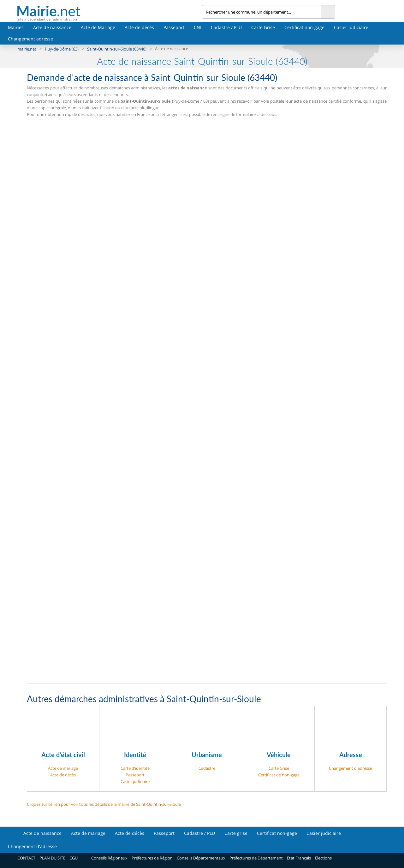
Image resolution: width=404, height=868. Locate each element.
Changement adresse (30, 39)
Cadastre (207, 768)
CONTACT (26, 858)
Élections (323, 858)
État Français (299, 858)
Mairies (16, 27)
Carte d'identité (135, 768)
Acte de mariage (63, 768)
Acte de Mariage (98, 27)
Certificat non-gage (304, 27)
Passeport (174, 27)
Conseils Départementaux (201, 858)
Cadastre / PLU (226, 27)
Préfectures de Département (256, 858)
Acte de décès (139, 27)
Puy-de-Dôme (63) (62, 49)
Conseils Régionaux (109, 858)
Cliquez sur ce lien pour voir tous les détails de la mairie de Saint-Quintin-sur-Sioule (104, 804)
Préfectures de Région (152, 858)
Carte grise (236, 833)
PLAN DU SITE (52, 858)
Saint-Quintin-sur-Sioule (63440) (117, 49)
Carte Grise (263, 27)
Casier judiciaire (351, 27)
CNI (198, 27)
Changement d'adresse (351, 768)
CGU (74, 858)
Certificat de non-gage (279, 775)
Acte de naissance (52, 27)
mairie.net (27, 49)
